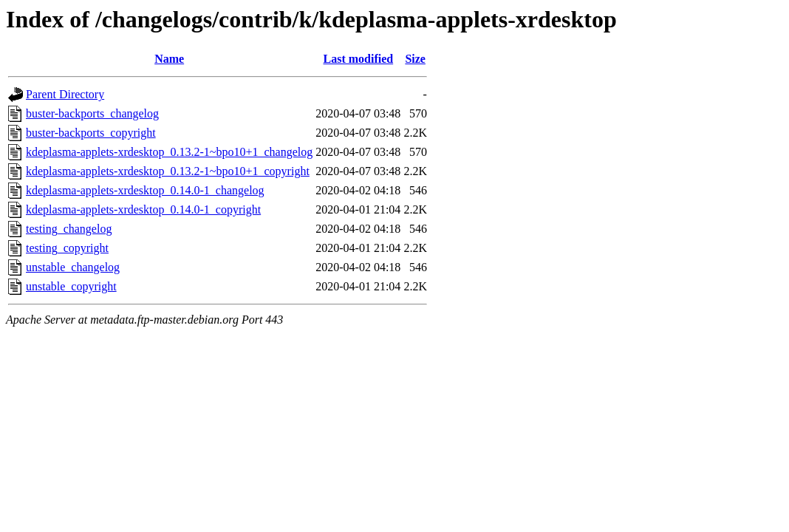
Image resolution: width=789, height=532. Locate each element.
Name (169, 59)
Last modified (358, 59)
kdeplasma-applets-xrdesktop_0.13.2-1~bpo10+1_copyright (168, 171)
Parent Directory (65, 94)
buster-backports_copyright (91, 133)
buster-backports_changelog (92, 113)
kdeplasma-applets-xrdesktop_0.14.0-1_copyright (143, 209)
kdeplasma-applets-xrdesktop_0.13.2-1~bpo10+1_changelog (169, 152)
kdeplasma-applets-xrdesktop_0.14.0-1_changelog (145, 190)
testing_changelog (69, 229)
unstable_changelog (73, 267)
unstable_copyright (71, 286)
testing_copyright (67, 248)
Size (415, 59)
